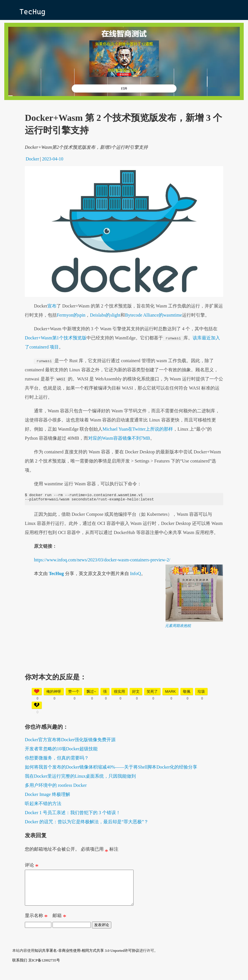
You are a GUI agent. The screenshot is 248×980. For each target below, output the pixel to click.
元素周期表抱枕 (178, 627)
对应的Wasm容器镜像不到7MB (119, 438)
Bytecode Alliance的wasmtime (154, 315)
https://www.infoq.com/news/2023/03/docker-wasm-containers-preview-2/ (102, 562)
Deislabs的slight (105, 315)
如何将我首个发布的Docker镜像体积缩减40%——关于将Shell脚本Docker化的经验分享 (111, 769)
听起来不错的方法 (43, 805)
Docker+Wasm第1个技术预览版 (56, 338)
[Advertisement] (124, 670)
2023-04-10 (53, 159)
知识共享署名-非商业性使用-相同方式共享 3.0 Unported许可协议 (87, 959)
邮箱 (59, 925)
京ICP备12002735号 (44, 969)
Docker (32, 159)
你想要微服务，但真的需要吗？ (57, 760)
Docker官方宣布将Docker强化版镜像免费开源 (70, 741)
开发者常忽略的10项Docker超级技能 (61, 750)
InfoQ (136, 575)
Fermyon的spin (71, 315)
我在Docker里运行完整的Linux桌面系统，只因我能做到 (80, 778)
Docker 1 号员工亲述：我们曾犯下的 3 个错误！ (73, 814)
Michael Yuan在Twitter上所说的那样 (138, 429)
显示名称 (36, 925)
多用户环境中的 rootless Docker (56, 787)
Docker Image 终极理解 (48, 796)
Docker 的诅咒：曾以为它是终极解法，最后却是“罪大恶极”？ (87, 823)
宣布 (52, 306)
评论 (32, 868)
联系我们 (20, 969)
